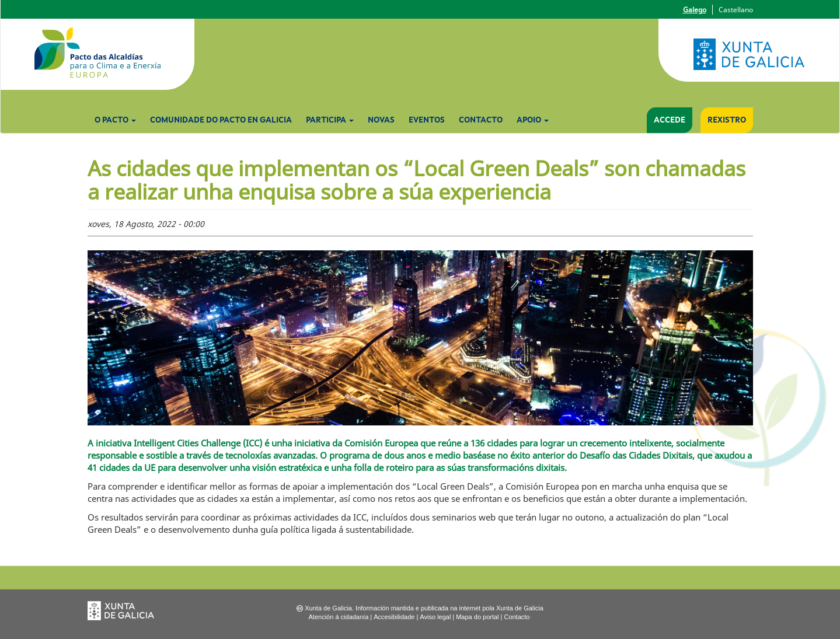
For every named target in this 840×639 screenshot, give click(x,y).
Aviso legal (435, 617)
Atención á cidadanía (339, 617)
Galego (695, 10)
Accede (670, 120)
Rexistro (727, 120)
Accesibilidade (394, 617)
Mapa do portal (477, 617)
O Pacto (115, 120)
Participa (330, 120)
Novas (381, 120)
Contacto (481, 120)
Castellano (736, 10)
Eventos (427, 120)
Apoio (533, 120)
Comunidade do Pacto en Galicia (221, 120)
